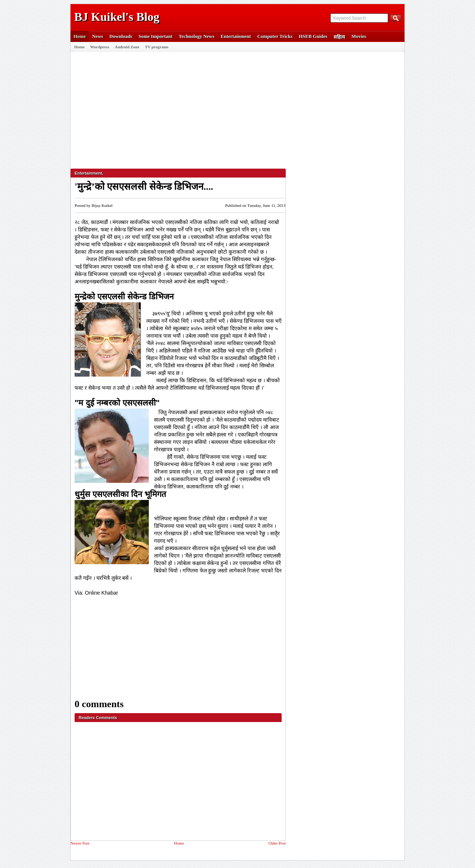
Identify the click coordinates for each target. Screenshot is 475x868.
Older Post (277, 843)
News (98, 36)
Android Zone (127, 47)
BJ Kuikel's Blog (117, 17)
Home (80, 36)
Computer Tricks (275, 36)
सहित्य (339, 37)
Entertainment (236, 36)
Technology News (197, 36)
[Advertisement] (236, 107)
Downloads (121, 36)
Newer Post (80, 843)
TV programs (156, 47)
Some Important (155, 36)
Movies (359, 36)
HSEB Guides (313, 36)
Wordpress (100, 47)
